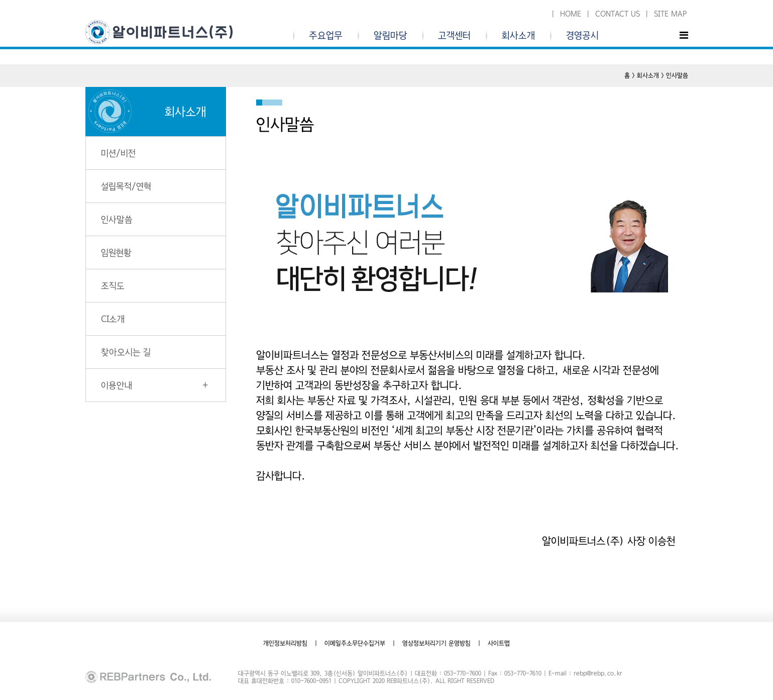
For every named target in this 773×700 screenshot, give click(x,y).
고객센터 (454, 36)
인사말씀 (117, 219)
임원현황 (116, 253)
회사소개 (518, 36)
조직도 (113, 286)
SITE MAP (670, 14)
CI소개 (113, 319)
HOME (571, 14)
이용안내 (117, 385)
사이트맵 (499, 643)
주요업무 (326, 36)
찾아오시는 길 (126, 352)
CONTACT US (618, 14)
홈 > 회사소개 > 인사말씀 (656, 75)
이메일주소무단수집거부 (355, 643)
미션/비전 (118, 153)
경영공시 (582, 36)
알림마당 (391, 36)
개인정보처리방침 (285, 643)
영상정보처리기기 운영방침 (436, 643)
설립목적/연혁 (126, 186)
